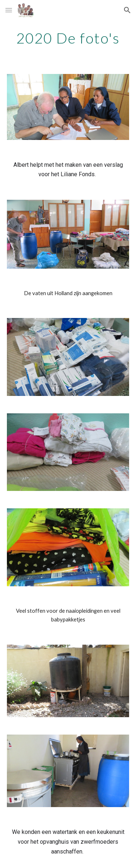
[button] (9, 10)
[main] (68, 38)
